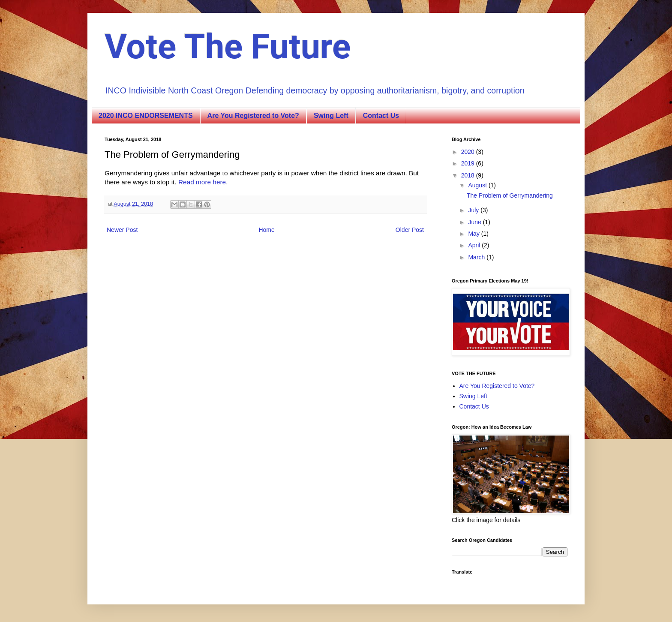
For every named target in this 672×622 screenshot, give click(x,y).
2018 (469, 175)
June (475, 222)
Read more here (202, 182)
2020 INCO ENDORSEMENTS (146, 116)
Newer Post (122, 230)
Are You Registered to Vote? (253, 116)
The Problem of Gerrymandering (510, 195)
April (475, 245)
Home (266, 230)
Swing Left (331, 116)
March (477, 257)
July (474, 210)
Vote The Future (228, 47)
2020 (469, 152)
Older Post (410, 230)
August (478, 185)
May (474, 234)
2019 (469, 163)
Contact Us (381, 116)
